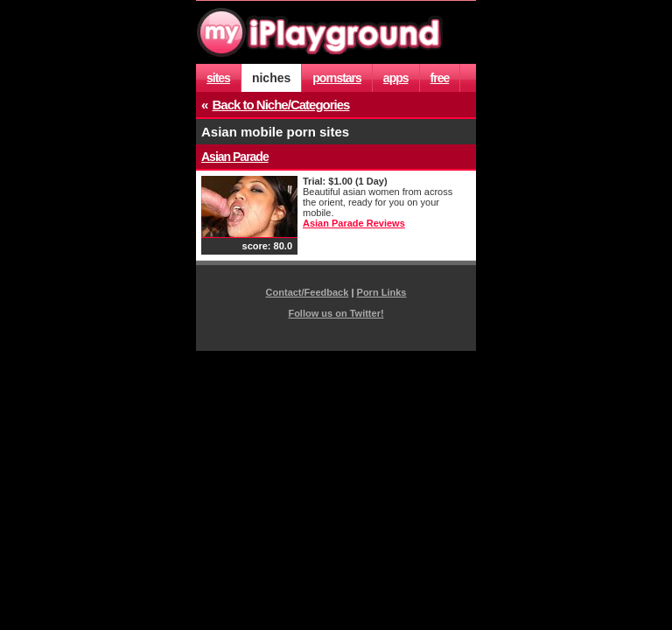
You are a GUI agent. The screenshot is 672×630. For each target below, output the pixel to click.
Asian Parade (235, 157)
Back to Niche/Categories (281, 105)
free (440, 78)
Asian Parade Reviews (354, 223)
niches (271, 78)
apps (396, 78)
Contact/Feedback (308, 292)
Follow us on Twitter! (336, 313)
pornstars (337, 78)
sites (218, 78)
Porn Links (382, 292)
